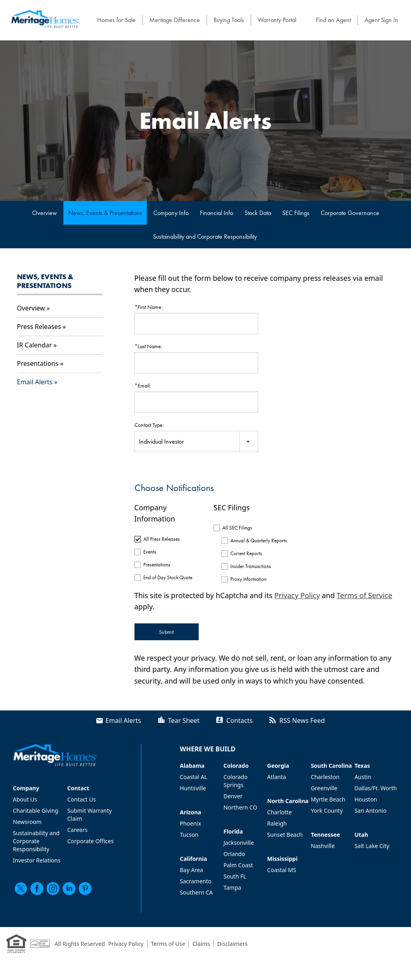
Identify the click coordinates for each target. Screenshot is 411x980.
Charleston (325, 777)
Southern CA (196, 892)
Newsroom (27, 822)
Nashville (323, 846)
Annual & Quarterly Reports (256, 541)
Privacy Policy (297, 595)
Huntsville (193, 788)
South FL (235, 876)
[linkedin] (69, 889)
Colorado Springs (236, 781)
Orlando (234, 854)
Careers (77, 830)
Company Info (171, 213)
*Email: (143, 386)
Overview (45, 213)
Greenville (324, 788)
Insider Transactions (251, 566)
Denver (233, 796)
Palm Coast (238, 865)
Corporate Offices (90, 841)
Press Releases (39, 327)
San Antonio (370, 811)
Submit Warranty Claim (89, 815)
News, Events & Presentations (105, 213)
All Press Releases (162, 539)
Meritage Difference (175, 20)
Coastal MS (282, 870)
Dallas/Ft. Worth (375, 788)
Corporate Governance (350, 213)
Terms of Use (168, 944)
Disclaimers (232, 944)
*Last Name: (148, 346)
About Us (25, 799)
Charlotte (280, 812)
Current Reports (246, 553)
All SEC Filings (237, 528)
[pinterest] (85, 889)
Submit (166, 632)
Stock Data (258, 213)
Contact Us (81, 799)
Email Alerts (35, 382)
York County (327, 811)
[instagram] (53, 889)
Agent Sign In (381, 20)
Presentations (38, 363)
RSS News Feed (302, 720)
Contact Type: (149, 425)
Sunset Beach (285, 835)
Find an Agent (333, 20)
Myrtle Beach (328, 799)
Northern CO (240, 807)
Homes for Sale (116, 20)
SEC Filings (296, 213)
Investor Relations (37, 860)
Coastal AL (193, 777)
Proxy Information (248, 579)
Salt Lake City (372, 846)
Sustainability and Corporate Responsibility (205, 236)
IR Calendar (34, 345)
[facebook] (37, 889)
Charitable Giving (36, 811)
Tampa (232, 888)
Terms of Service (364, 595)
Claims (201, 944)
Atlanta (277, 777)
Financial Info (217, 213)
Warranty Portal (277, 20)
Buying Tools (229, 20)
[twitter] (21, 889)
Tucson (189, 835)
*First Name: (149, 307)
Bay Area (191, 870)
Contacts (240, 720)
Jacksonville (239, 843)
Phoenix (190, 823)
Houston (366, 799)
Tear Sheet (184, 720)
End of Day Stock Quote (168, 577)
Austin (363, 777)
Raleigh (277, 823)
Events (150, 552)
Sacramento (196, 881)
